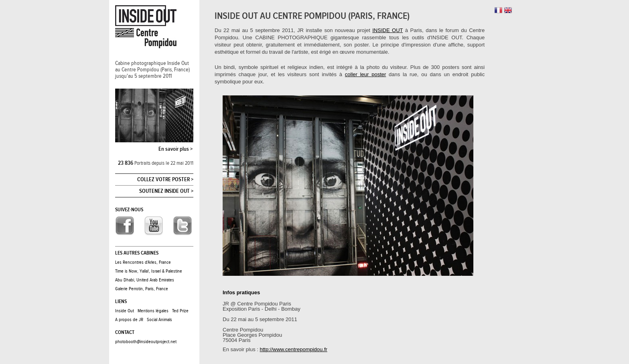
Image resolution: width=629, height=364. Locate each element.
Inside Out (125, 311)
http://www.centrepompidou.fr (294, 349)
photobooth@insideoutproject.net (146, 342)
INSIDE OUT (388, 30)
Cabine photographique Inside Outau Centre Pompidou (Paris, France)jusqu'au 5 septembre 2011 (152, 70)
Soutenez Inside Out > (166, 191)
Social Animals (159, 320)
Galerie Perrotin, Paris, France (142, 289)
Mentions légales (153, 311)
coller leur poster (365, 74)
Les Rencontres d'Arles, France (143, 262)
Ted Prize (180, 311)
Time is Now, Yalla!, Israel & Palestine (149, 271)
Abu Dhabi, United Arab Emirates (145, 280)
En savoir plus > (176, 149)
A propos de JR (129, 320)
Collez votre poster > (165, 180)
